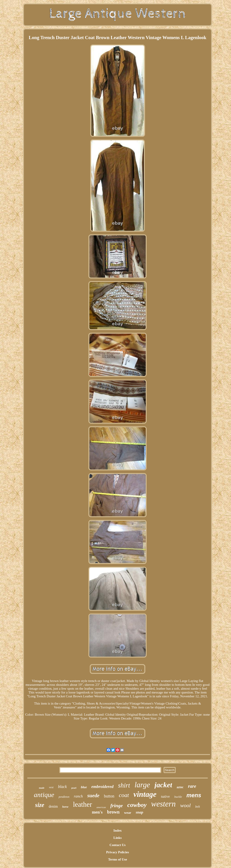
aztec (180, 787)
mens (194, 795)
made (42, 788)
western (163, 804)
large (142, 785)
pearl (74, 788)
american (101, 807)
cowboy (137, 805)
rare (192, 786)
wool (186, 805)
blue (84, 787)
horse (65, 807)
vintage (145, 794)
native (165, 796)
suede (93, 796)
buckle (178, 797)
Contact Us (117, 845)
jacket (163, 785)
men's (97, 812)
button (109, 796)
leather (82, 804)
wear (128, 813)
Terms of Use (118, 859)
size (40, 805)
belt (198, 807)
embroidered (102, 787)
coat (124, 795)
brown (113, 812)
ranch (78, 796)
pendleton (64, 797)
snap (140, 812)
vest (51, 787)
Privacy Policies (117, 852)
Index (118, 830)
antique (44, 795)
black (62, 787)
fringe (117, 805)
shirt (124, 785)
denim (53, 806)
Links (118, 838)
